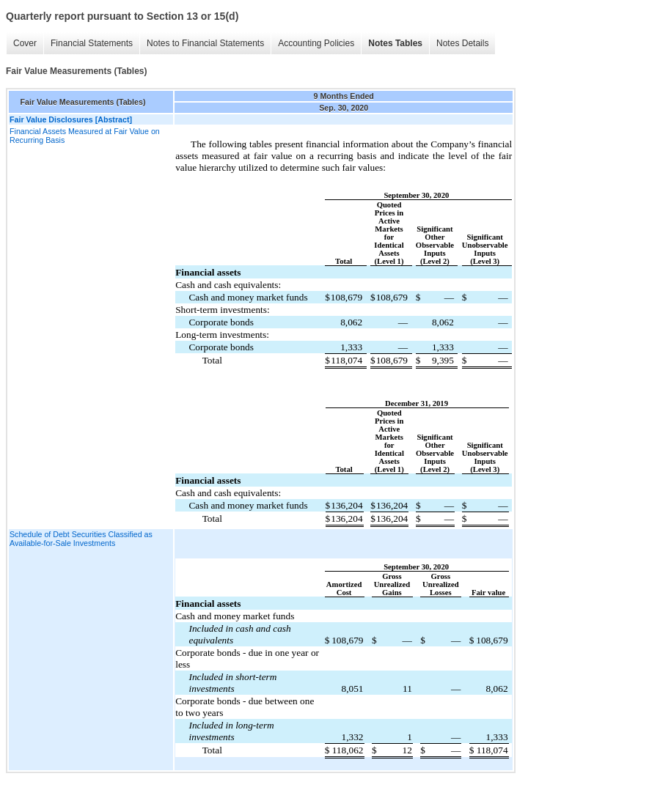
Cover (25, 43)
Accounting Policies (316, 43)
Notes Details (462, 43)
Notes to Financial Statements (205, 43)
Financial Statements (92, 43)
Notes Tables (395, 43)
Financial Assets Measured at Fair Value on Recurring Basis (85, 136)
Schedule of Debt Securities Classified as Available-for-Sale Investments (81, 539)
